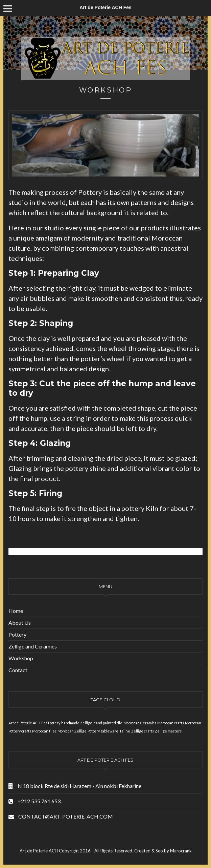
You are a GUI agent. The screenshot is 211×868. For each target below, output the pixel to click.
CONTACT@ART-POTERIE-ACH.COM (66, 816)
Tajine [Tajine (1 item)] (125, 731)
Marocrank (181, 851)
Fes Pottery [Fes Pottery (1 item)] (51, 723)
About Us (20, 623)
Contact (18, 670)
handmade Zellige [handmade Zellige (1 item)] (77, 723)
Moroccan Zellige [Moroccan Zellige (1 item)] (72, 731)
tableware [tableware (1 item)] (110, 731)
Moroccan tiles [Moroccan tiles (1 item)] (44, 731)
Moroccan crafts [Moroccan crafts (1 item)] (171, 723)
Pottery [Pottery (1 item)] (94, 731)
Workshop (21, 658)
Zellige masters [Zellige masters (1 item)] (168, 731)
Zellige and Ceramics (33, 646)
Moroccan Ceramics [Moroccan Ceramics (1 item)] (140, 723)
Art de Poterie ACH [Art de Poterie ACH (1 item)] (24, 723)
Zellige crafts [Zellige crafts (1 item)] (143, 731)
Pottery (17, 634)
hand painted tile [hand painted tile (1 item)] (108, 723)
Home (16, 611)
